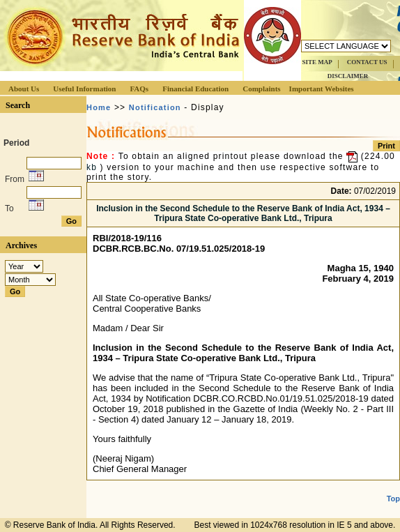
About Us (24, 89)
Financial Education (195, 89)
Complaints (261, 89)
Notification (155, 107)
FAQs (139, 89)
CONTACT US (367, 62)
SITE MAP (317, 62)
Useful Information (84, 89)
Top (393, 499)
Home (99, 107)
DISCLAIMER (348, 76)
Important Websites (322, 89)
